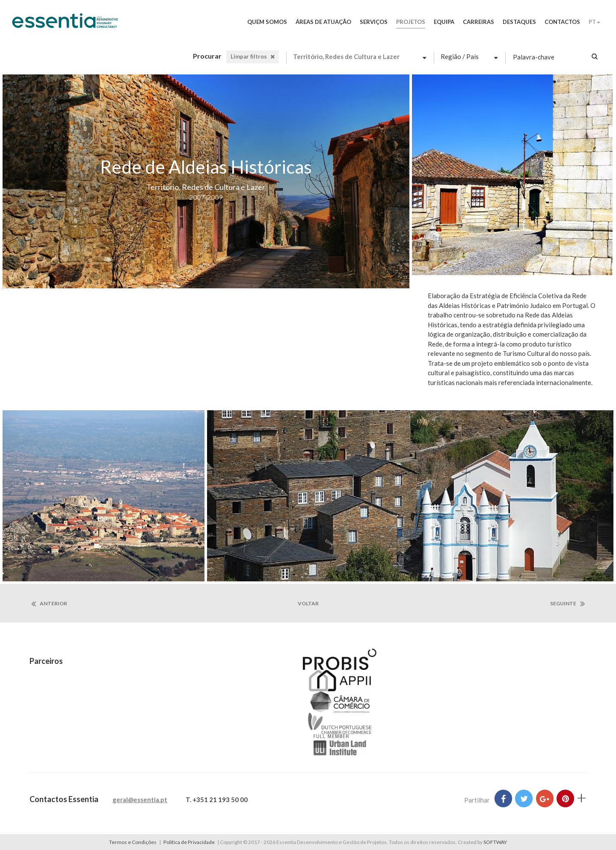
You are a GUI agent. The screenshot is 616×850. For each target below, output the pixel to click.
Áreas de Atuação (323, 22)
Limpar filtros (253, 56)
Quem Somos (267, 22)
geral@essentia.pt (140, 800)
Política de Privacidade (189, 842)
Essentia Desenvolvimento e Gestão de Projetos (65, 25)
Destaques (519, 22)
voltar (308, 603)
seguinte (567, 604)
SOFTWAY (495, 842)
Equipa (444, 22)
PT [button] (594, 22)
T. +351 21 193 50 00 (217, 800)
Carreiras (478, 22)
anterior (49, 604)
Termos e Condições (133, 842)
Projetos (411, 22)
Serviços (374, 22)
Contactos (562, 22)
